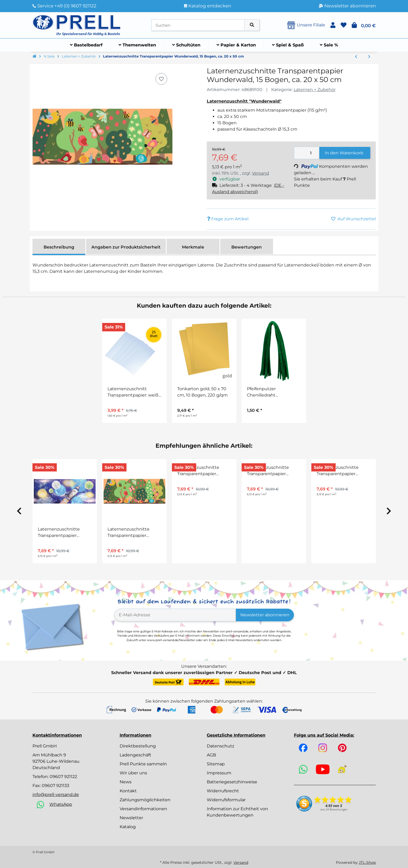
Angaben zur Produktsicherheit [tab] (126, 247)
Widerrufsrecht (223, 791)
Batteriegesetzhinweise (232, 782)
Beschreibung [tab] (59, 247)
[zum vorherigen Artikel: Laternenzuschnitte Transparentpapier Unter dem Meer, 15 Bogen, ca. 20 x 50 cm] (356, 57)
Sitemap (216, 764)
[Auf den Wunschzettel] (161, 79)
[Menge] (307, 153)
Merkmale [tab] (193, 247)
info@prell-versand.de (56, 795)
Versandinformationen (143, 809)
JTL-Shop (367, 862)
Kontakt (128, 791)
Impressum (219, 773)
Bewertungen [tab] (247, 247)
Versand (261, 173)
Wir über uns (133, 773)
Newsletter (131, 818)
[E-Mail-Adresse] (175, 615)
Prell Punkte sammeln (143, 764)
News (126, 782)
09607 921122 (63, 777)
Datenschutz (221, 746)
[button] (333, 25)
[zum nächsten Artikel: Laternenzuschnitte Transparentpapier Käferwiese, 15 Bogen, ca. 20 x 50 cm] (369, 57)
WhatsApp (61, 804)
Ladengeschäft (135, 755)
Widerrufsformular (226, 800)
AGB (211, 755)
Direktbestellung (138, 746)
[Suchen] (198, 25)
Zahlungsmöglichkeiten (145, 800)
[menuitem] (86, 45)
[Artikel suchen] (252, 25)
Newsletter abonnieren (265, 615)
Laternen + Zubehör (315, 90)
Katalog (128, 827)
